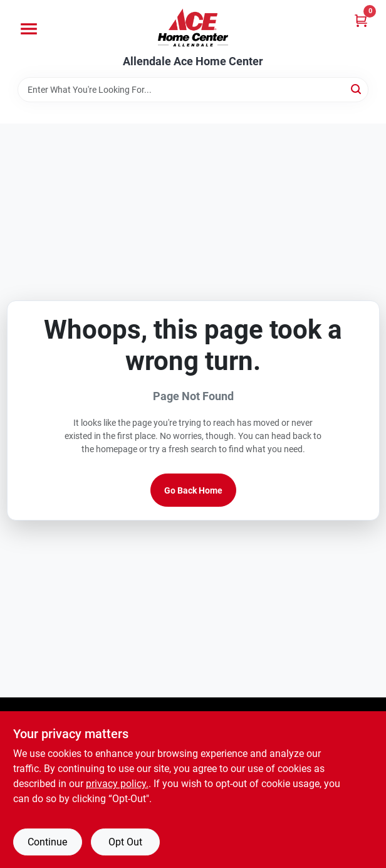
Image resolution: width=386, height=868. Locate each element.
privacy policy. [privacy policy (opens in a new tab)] (117, 784)
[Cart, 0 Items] (361, 20)
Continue (47, 842)
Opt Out (125, 842)
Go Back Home (193, 490)
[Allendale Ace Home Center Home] (193, 28)
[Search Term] (193, 90)
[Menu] (29, 29)
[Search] (357, 89)
